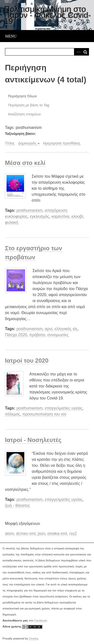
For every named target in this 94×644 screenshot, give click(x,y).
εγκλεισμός (40, 216)
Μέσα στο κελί (25, 163)
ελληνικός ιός (66, 329)
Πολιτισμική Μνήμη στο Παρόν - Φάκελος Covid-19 (47, 15)
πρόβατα (37, 335)
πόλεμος (13, 414)
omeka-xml (57, 533)
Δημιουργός (27, 143)
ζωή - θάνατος (18, 505)
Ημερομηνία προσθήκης (62, 143)
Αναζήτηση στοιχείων (24, 114)
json (41, 533)
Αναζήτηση (85, 52)
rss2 (73, 533)
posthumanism (30, 210)
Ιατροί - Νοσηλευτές (33, 440)
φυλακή (12, 222)
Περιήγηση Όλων (22, 96)
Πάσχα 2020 (16, 335)
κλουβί (77, 216)
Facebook (40, 620)
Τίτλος (10, 143)
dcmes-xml (26, 533)
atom (10, 533)
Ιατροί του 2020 (27, 361)
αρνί (49, 329)
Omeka (33, 638)
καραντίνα (60, 216)
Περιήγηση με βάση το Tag (29, 105)
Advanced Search (78, 52)
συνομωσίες (58, 335)
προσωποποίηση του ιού (44, 414)
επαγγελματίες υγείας (64, 408)
